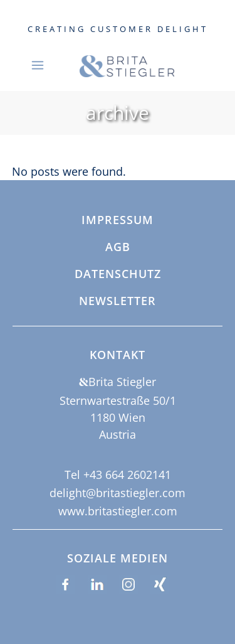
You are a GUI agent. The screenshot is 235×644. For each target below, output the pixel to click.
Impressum (118, 220)
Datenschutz (118, 274)
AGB (118, 247)
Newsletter (118, 301)
